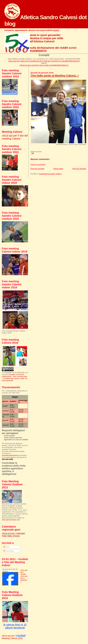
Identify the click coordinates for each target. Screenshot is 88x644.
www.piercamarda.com (11, 520)
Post (6, 547)
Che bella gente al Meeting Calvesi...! (55, 76)
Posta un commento (38, 165)
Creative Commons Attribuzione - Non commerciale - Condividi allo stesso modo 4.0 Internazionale (15, 377)
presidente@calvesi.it (10, 455)
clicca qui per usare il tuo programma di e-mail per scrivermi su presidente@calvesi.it (44, 61)
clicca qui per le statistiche (24, 579)
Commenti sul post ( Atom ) (50, 174)
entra (56, 30)
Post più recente (37, 169)
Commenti (9, 551)
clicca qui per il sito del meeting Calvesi (15, 137)
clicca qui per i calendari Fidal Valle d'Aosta (13, 535)
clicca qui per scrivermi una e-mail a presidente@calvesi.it (44, 65)
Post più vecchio (79, 169)
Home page (58, 169)
